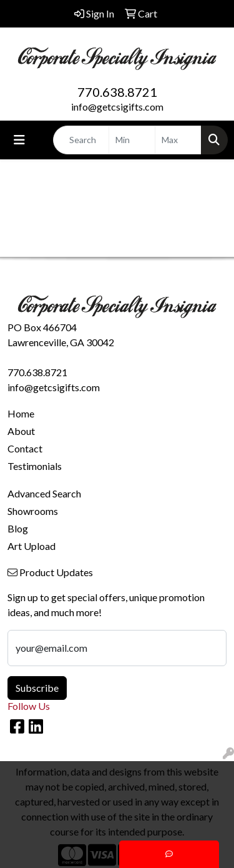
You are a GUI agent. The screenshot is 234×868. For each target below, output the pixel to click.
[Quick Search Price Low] (132, 140)
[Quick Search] (81, 140)
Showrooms (33, 511)
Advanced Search (44, 493)
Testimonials (35, 466)
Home (21, 413)
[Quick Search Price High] (178, 140)
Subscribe (37, 688)
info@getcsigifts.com (117, 107)
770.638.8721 (117, 92)
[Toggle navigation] (19, 140)
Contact (25, 448)
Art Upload (32, 546)
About (21, 431)
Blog (18, 528)
